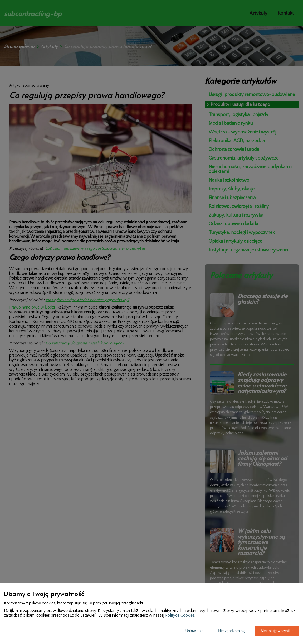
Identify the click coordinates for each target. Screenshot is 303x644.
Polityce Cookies (180, 615)
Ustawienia (194, 631)
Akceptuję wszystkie (277, 631)
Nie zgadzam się (232, 631)
